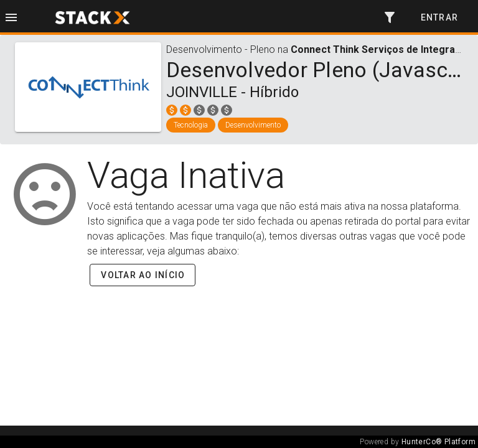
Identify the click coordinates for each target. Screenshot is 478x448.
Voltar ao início (143, 275)
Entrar (440, 17)
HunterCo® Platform (438, 442)
